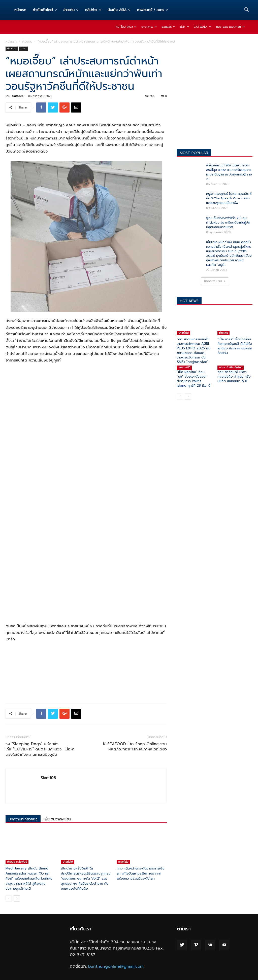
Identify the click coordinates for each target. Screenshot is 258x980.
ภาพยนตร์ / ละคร (152, 10)
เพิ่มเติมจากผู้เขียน (57, 819)
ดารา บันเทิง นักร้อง (231, 367)
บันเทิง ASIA (119, 10)
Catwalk (202, 27)
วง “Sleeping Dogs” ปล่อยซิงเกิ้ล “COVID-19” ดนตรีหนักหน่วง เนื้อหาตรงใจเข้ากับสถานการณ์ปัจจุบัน (40, 749)
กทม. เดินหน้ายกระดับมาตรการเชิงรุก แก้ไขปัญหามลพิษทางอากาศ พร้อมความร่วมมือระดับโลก (141, 873)
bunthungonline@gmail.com (116, 966)
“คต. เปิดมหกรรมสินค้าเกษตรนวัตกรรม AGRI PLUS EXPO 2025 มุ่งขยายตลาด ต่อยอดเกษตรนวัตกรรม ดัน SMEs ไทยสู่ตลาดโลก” (194, 351)
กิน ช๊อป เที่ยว (126, 27)
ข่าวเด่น (71, 10)
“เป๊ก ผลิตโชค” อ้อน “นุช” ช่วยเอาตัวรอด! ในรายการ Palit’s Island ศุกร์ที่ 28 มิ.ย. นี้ (194, 379)
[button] (246, 10)
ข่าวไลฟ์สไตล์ (45, 10)
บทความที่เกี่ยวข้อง (23, 819)
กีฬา (184, 27)
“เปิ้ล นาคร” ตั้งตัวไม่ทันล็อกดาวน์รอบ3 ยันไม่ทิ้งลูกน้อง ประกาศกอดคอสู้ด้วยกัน (235, 346)
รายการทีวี (184, 367)
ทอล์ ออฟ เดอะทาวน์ (230, 27)
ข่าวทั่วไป (68, 862)
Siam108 (18, 96)
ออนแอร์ (168, 27)
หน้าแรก (20, 10)
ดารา (23, 48)
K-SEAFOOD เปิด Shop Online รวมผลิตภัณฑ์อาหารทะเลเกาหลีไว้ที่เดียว (135, 747)
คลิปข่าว (93, 10)
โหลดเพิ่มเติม (215, 281)
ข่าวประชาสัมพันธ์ (17, 862)
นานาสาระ (149, 27)
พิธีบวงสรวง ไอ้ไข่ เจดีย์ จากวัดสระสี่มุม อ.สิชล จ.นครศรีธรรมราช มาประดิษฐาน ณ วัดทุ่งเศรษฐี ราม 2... (229, 172)
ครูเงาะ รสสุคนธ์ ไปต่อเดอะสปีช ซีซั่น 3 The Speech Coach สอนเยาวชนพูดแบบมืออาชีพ (229, 198)
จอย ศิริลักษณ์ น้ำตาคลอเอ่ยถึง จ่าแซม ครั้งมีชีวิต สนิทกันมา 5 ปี (234, 376)
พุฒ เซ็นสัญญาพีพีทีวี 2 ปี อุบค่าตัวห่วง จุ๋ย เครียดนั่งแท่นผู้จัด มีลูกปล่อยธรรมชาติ (228, 223)
